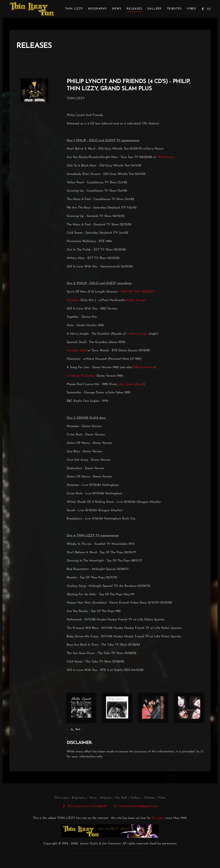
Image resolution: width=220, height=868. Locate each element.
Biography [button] (98, 9)
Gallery (155, 9)
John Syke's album (131, 384)
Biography (79, 798)
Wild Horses (166, 157)
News (117, 9)
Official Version (144, 367)
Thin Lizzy (61, 798)
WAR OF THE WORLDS (137, 292)
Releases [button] (134, 9)
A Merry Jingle (137, 334)
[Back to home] (32, 9)
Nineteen (73, 300)
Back (75, 729)
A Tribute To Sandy (80, 376)
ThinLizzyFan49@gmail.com (138, 806)
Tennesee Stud (76, 351)
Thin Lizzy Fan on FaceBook (84, 806)
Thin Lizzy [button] (74, 9)
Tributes (174, 9)
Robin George (136, 300)
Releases (106, 798)
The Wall (121, 798)
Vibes (191, 9)
